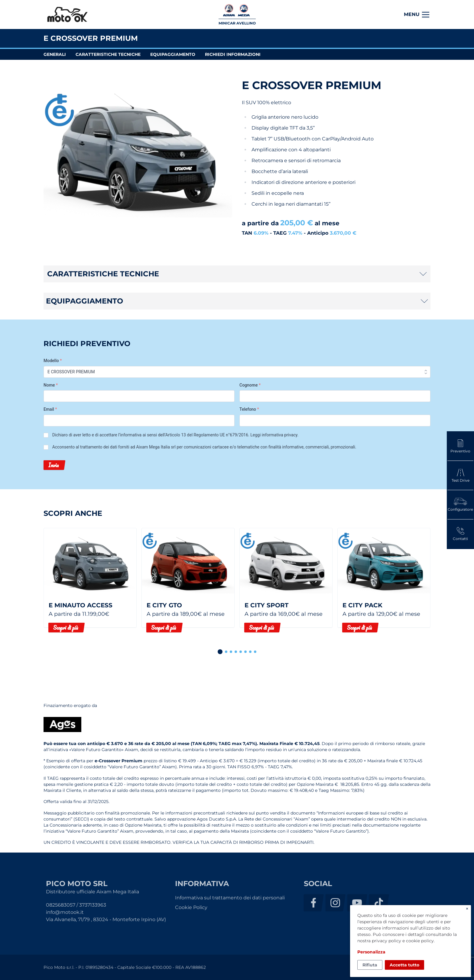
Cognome (250, 385)
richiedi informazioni (233, 54)
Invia (54, 465)
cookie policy (420, 941)
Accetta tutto (404, 965)
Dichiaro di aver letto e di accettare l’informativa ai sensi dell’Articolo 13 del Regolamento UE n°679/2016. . (175, 435)
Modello (53, 361)
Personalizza (371, 952)
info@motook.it (65, 912)
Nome (51, 385)
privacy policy (386, 941)
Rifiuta (370, 965)
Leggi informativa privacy (274, 435)
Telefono (249, 409)
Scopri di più (66, 628)
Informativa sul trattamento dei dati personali (230, 898)
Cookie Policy (191, 907)
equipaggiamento (173, 54)
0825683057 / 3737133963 (76, 905)
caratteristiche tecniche (108, 54)
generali (55, 54)
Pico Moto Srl (67, 15)
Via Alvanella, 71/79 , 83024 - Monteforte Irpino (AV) (106, 919)
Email (50, 409)
